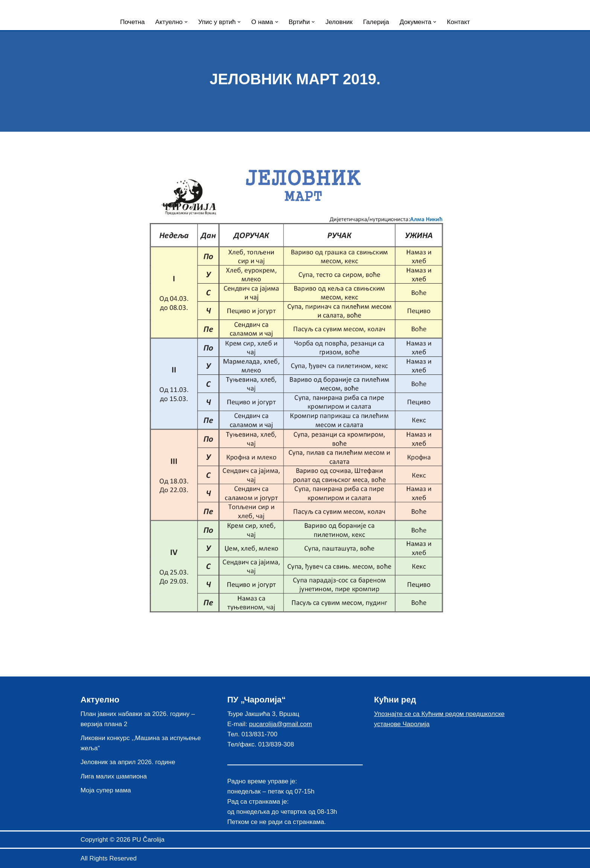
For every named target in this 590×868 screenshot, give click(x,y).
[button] (186, 22)
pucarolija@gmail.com (281, 724)
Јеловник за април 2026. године (128, 762)
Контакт (459, 22)
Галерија (376, 22)
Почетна (132, 22)
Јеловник (339, 22)
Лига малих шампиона (114, 776)
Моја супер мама (106, 790)
